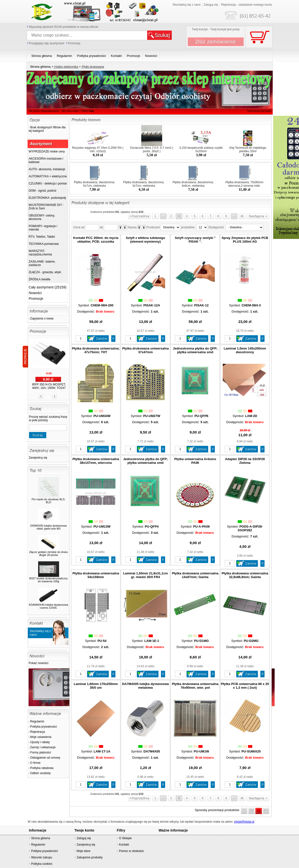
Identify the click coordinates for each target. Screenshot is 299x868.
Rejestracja (38, 732)
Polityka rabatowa (42, 768)
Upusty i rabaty (40, 742)
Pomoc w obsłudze (131, 851)
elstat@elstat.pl (244, 822)
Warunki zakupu (42, 857)
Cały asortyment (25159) (48, 287)
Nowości (35, 293)
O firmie (35, 763)
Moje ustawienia (41, 737)
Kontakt (124, 845)
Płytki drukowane (91, 67)
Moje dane (83, 851)
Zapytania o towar (42, 318)
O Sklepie (125, 838)
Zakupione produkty (89, 857)
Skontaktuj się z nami (186, 5)
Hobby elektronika (64, 67)
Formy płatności (41, 752)
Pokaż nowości (39, 663)
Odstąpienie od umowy (45, 758)
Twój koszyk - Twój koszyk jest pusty (216, 29)
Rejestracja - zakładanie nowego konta (246, 5)
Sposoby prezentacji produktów (218, 810)
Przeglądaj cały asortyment (47, 43)
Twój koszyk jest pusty (259, 111)
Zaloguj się (211, 5)
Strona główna (40, 838)
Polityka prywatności (44, 727)
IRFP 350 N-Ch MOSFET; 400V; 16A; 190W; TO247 (49, 386)
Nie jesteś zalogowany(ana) (44, 111)
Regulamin (37, 721)
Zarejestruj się (38, 458)
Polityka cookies (42, 864)
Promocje (74, 43)
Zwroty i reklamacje (43, 747)
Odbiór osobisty (40, 773)
